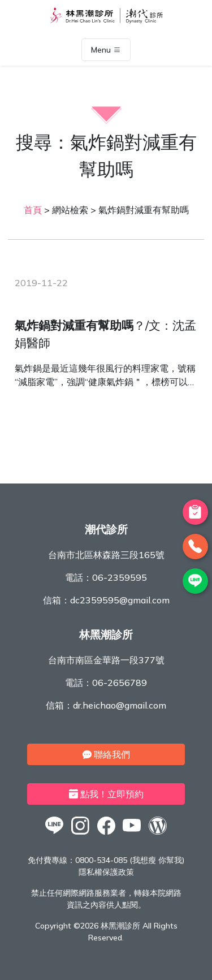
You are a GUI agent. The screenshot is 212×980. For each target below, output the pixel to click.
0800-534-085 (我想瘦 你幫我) (130, 860)
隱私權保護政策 (106, 872)
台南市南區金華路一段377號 (106, 660)
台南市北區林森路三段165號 (106, 555)
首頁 (33, 210)
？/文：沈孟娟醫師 (105, 334)
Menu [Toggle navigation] (106, 50)
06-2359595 (120, 577)
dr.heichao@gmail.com (120, 705)
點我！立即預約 (106, 794)
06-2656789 (120, 683)
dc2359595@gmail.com (120, 600)
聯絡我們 (106, 754)
